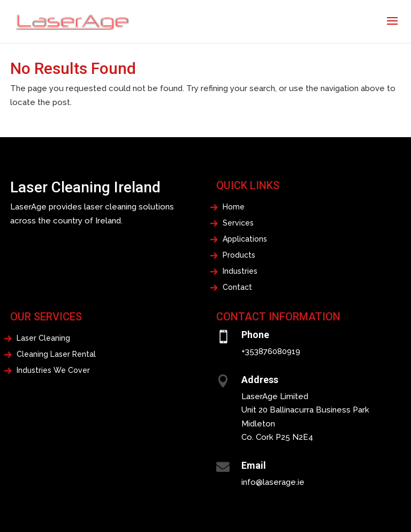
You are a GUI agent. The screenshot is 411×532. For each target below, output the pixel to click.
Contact (237, 287)
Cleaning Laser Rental (56, 354)
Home (234, 207)
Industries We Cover (53, 370)
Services (238, 223)
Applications (245, 239)
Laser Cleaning (43, 338)
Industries (240, 271)
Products (239, 255)
